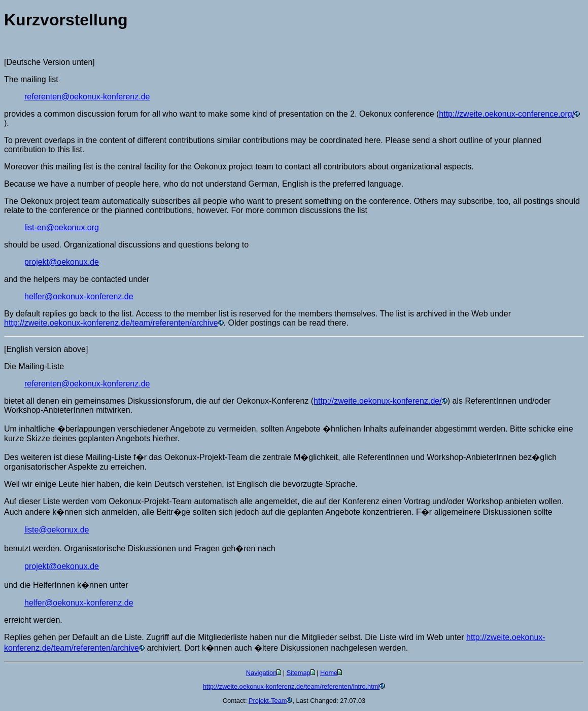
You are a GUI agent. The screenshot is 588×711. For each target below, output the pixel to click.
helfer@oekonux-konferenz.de (79, 296)
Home (329, 673)
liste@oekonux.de (57, 530)
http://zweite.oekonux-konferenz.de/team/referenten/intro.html (291, 686)
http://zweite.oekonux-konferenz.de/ (378, 401)
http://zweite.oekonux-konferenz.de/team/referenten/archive (111, 323)
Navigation (261, 673)
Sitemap (299, 673)
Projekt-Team (268, 701)
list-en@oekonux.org (62, 227)
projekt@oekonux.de (62, 262)
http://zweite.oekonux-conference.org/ (507, 114)
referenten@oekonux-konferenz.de (87, 97)
